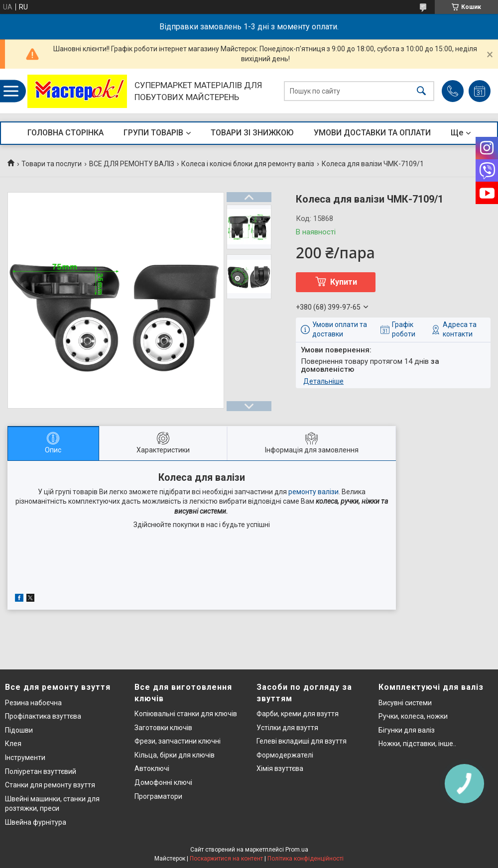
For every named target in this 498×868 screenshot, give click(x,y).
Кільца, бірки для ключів (175, 755)
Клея (13, 744)
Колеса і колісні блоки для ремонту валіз (248, 164)
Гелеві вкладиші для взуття (302, 741)
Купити (344, 282)
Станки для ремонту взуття (50, 785)
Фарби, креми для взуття (298, 714)
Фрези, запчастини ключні (178, 741)
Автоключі (152, 768)
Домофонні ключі (163, 782)
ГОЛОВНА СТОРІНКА (65, 133)
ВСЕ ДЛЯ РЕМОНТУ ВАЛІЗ (132, 164)
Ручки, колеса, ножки (413, 716)
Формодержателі (285, 755)
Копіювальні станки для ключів (186, 714)
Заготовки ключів (163, 728)
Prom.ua (297, 850)
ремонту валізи (313, 492)
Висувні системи (405, 703)
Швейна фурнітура (36, 822)
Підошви (19, 730)
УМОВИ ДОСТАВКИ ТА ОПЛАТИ (372, 133)
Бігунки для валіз (407, 730)
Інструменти (25, 758)
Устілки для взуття (287, 728)
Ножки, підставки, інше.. (417, 744)
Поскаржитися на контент (226, 859)
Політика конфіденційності (306, 859)
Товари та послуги (52, 164)
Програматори (158, 796)
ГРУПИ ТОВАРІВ (153, 133)
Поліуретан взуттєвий (41, 771)
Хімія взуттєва (280, 768)
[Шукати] (421, 91)
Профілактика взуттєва (43, 716)
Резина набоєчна (33, 703)
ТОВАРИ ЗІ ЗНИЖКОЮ (252, 133)
